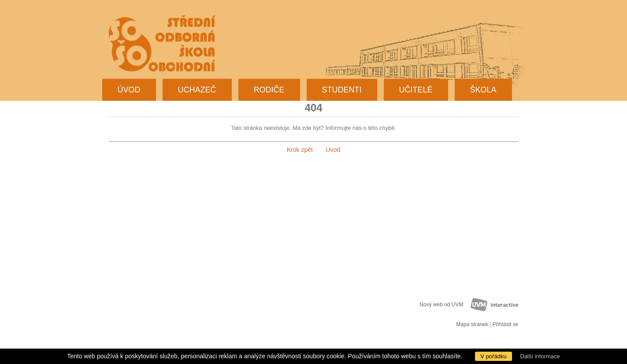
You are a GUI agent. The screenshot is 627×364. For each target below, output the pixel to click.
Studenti (342, 90)
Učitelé (416, 90)
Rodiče (269, 90)
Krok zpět (300, 150)
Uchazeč (197, 90)
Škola (483, 90)
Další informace (540, 356)
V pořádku (493, 356)
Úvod (129, 90)
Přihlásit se (506, 324)
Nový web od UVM (441, 305)
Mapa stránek (472, 324)
